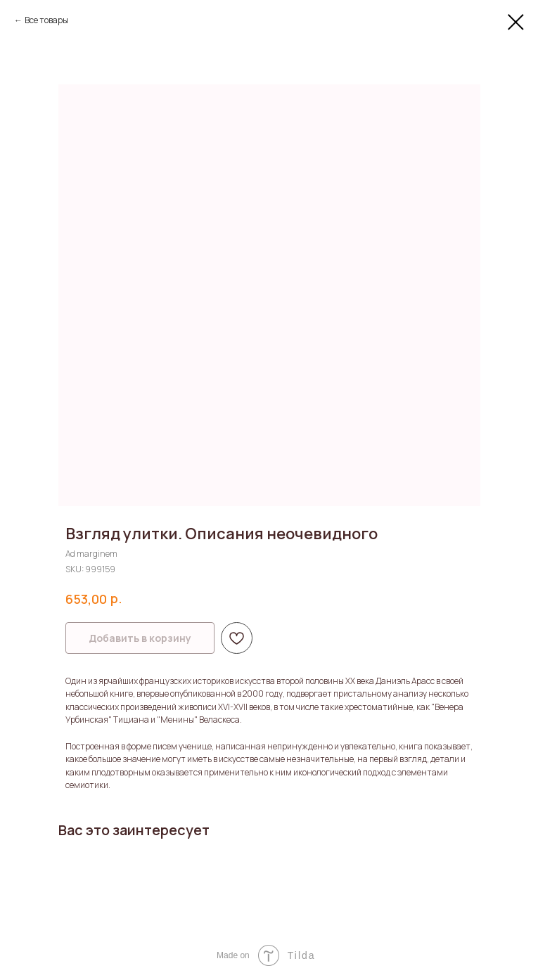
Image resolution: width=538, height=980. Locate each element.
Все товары (46, 20)
